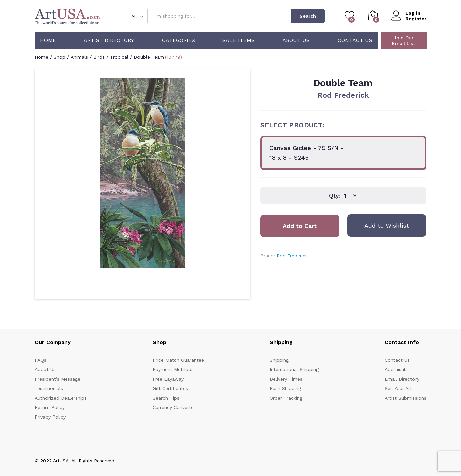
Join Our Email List (404, 41)
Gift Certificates (170, 388)
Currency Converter (174, 407)
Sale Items (239, 40)
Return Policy (50, 407)
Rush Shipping (285, 388)
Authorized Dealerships (61, 398)
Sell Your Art (398, 388)
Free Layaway (168, 379)
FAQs (41, 360)
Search (308, 16)
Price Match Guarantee (178, 360)
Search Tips (166, 398)
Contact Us (355, 40)
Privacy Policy (50, 417)
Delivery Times (286, 379)
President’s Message (58, 379)
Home (48, 40)
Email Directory (402, 379)
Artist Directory (109, 40)
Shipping (279, 360)
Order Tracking (286, 398)
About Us (296, 40)
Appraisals (396, 369)
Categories (178, 40)
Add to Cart (300, 226)
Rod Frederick (343, 95)
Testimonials (49, 388)
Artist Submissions (405, 398)
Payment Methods (173, 369)
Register (416, 19)
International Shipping (294, 369)
